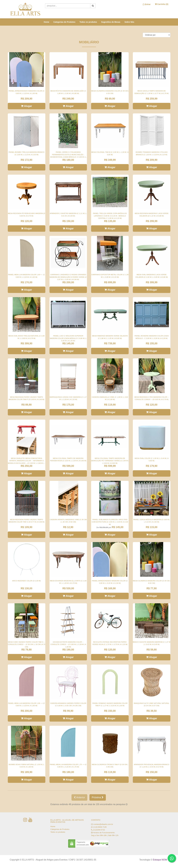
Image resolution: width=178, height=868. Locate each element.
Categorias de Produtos (64, 22)
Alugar (26, 106)
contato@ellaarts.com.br (103, 824)
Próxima (98, 797)
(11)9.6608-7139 (100, 827)
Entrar (147, 4)
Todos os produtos (88, 22)
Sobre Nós (129, 22)
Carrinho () (162, 4)
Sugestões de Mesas (111, 22)
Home (47, 22)
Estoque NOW (160, 860)
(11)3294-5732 (99, 830)
